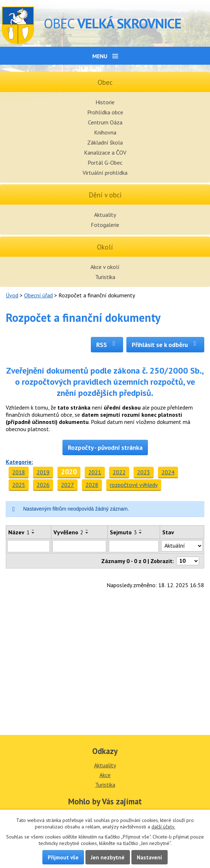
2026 (43, 485)
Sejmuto (123, 532)
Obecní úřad (38, 295)
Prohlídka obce (105, 112)
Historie (105, 102)
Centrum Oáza (105, 122)
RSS (107, 345)
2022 (119, 472)
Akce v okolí (105, 267)
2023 (144, 472)
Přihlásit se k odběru (165, 345)
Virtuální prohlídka (105, 173)
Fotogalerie (105, 225)
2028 (92, 485)
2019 (43, 472)
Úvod (12, 295)
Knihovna (105, 132)
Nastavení (150, 857)
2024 (168, 472)
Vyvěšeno (68, 532)
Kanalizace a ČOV (105, 152)
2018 (19, 472)
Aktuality (105, 215)
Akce (105, 775)
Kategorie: (19, 462)
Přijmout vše (63, 857)
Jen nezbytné (108, 857)
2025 (19, 485)
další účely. (163, 827)
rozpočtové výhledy (134, 485)
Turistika (105, 277)
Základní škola (105, 142)
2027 (67, 485)
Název (19, 532)
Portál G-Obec (105, 163)
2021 (95, 472)
